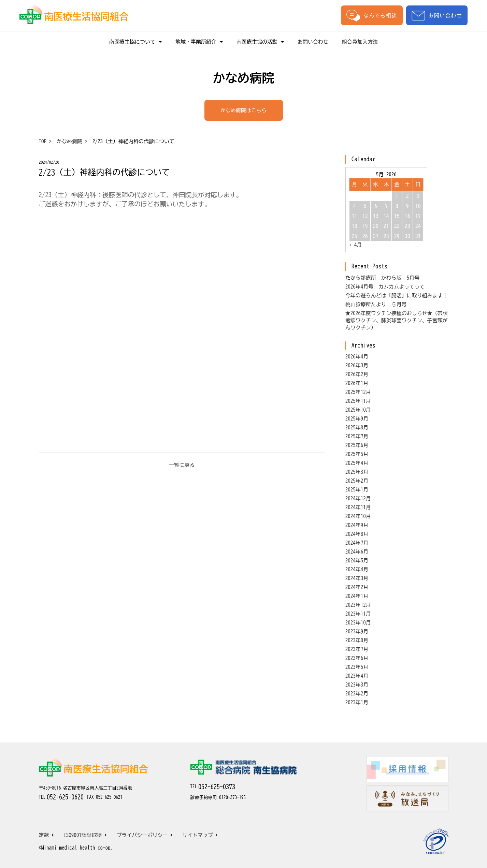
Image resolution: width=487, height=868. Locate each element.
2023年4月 (357, 676)
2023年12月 (358, 605)
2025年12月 (358, 392)
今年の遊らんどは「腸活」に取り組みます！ (397, 296)
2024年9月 (357, 525)
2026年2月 (357, 374)
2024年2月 (357, 587)
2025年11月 (358, 401)
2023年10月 (358, 623)
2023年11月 (358, 614)
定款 (46, 835)
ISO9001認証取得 (85, 835)
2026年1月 (357, 383)
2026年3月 (357, 365)
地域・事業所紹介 (199, 42)
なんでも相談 (372, 15)
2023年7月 (357, 649)
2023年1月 (357, 702)
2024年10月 (358, 516)
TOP (43, 141)
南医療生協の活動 (260, 42)
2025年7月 (357, 436)
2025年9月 (357, 419)
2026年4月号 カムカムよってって (385, 287)
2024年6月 (357, 552)
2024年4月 (357, 569)
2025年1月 (357, 490)
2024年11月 (358, 507)
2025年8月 (357, 428)
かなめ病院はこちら (243, 110)
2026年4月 (357, 357)
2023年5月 (357, 667)
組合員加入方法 (360, 42)
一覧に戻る (182, 465)
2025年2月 (357, 481)
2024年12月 (358, 498)
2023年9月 (357, 631)
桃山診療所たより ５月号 (376, 304)
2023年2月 (357, 694)
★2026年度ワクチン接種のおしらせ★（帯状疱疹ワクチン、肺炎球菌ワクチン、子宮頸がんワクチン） (397, 320)
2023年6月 (357, 658)
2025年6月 (357, 445)
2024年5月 (357, 561)
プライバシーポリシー (145, 835)
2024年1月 (357, 596)
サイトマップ (200, 835)
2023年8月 (357, 640)
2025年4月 (357, 463)
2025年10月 (358, 410)
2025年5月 (357, 454)
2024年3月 (357, 578)
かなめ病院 (69, 141)
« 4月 (356, 245)
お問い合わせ (437, 16)
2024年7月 (357, 543)
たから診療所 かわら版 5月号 (383, 278)
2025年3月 (357, 472)
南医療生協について (135, 42)
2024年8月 (357, 534)
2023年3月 (357, 685)
